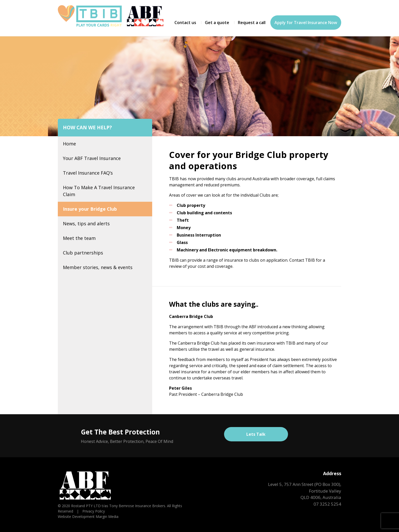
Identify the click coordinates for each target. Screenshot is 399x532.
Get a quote (217, 23)
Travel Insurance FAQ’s (88, 173)
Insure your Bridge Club (90, 209)
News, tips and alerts (86, 224)
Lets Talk (256, 434)
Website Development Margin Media (88, 517)
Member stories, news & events (98, 267)
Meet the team (79, 238)
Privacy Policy (94, 511)
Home (69, 144)
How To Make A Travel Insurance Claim (99, 191)
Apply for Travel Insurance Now (306, 23)
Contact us (185, 23)
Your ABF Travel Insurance (92, 158)
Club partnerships (83, 253)
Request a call (252, 23)
